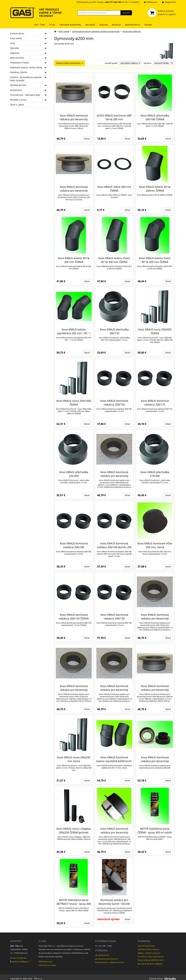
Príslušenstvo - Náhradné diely (25, 95)
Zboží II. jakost (17, 105)
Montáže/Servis (133, 25)
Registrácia (167, 2)
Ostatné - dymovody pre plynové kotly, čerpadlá (26, 79)
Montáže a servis (18, 100)
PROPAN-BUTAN (18, 85)
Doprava (104, 25)
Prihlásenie (148, 2)
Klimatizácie (16, 90)
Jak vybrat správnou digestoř (150, 961)
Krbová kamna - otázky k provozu (110, 959)
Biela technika (17, 58)
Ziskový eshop (163, 976)
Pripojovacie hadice (20, 63)
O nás (52, 25)
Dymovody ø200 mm (132, 31)
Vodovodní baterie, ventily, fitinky (26, 67)
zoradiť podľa (111, 63)
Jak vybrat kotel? (102, 952)
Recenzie (116, 25)
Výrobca (148, 63)
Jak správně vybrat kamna (106, 956)
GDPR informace (46, 959)
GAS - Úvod (40, 25)
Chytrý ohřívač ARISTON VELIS (151, 957)
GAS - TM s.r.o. (35, 976)
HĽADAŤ (126, 13)
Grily (12, 43)
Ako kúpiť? (90, 25)
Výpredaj (14, 48)
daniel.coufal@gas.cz (20, 959)
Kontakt (148, 25)
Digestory (15, 53)
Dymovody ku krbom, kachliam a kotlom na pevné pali (96, 31)
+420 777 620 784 (19, 955)
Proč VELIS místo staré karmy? (151, 954)
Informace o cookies (47, 962)
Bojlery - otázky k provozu (149, 950)
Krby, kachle (16, 38)
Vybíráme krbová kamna (148, 946)
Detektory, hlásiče (19, 72)
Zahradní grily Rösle (146, 943)
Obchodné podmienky (70, 25)
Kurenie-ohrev (17, 33)
